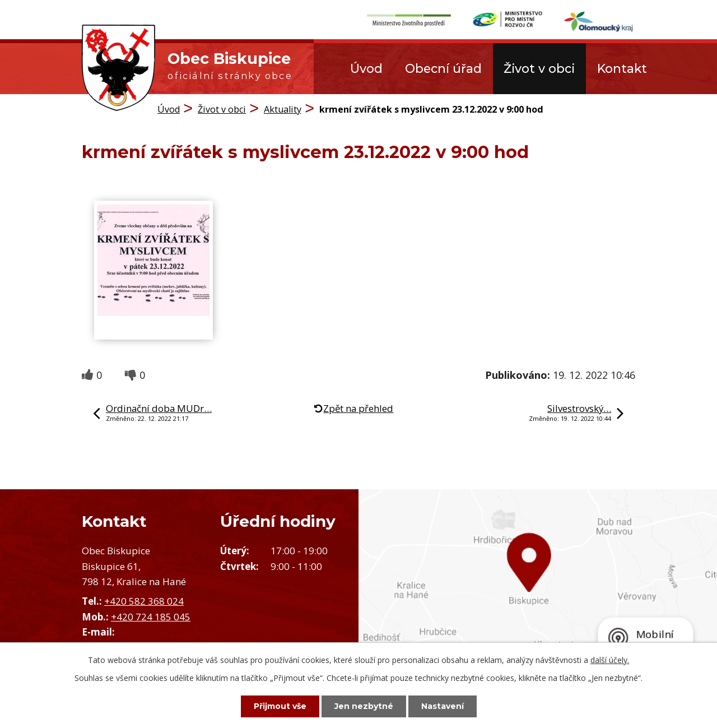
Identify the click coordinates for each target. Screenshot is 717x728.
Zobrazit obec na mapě (538, 592)
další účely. (610, 660)
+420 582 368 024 (144, 601)
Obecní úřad (443, 68)
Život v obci (539, 68)
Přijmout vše (280, 706)
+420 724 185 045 (151, 617)
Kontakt (622, 68)
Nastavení (443, 706)
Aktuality (283, 109)
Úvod (366, 68)
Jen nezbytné (364, 706)
